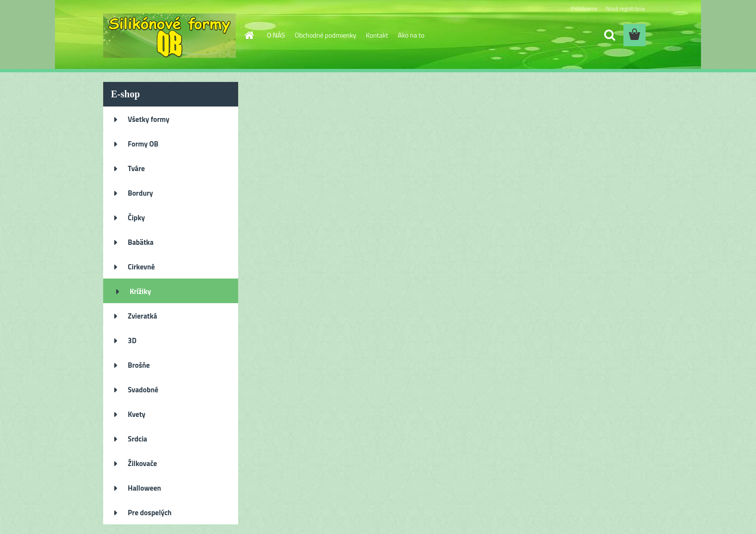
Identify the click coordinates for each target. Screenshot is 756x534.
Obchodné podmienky (325, 35)
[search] (609, 35)
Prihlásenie (584, 8)
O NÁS (276, 35)
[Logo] (169, 36)
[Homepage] (249, 35)
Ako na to (411, 35)
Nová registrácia (625, 8)
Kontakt (377, 35)
